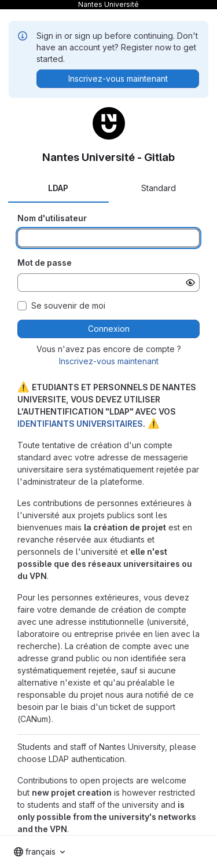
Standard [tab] (159, 188)
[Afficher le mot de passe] (190, 283)
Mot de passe (45, 263)
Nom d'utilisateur (52, 218)
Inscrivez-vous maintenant (109, 361)
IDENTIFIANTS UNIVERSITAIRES (80, 424)
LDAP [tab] (58, 188)
